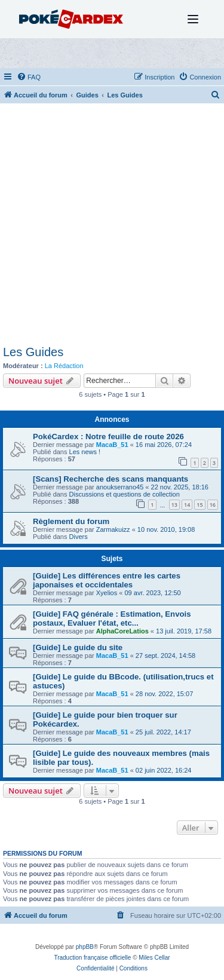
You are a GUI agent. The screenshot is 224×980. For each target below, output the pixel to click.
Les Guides (33, 352)
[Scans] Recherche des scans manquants (111, 479)
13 (174, 505)
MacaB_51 (112, 445)
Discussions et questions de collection (125, 494)
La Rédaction (64, 366)
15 (200, 505)
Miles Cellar (154, 958)
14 (187, 505)
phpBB (85, 947)
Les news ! (85, 452)
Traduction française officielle (92, 958)
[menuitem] (29, 77)
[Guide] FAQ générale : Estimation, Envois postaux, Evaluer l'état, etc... (112, 618)
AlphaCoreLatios (122, 631)
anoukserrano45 (120, 487)
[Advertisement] (112, 227)
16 (213, 505)
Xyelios (107, 593)
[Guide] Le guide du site (78, 647)
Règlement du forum (71, 521)
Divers (79, 537)
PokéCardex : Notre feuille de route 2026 (108, 437)
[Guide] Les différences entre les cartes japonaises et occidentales (107, 580)
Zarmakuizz (113, 529)
